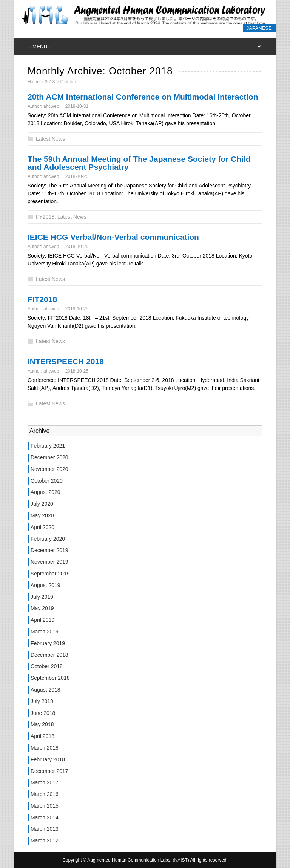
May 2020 (42, 515)
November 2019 (49, 562)
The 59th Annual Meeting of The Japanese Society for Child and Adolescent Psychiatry (139, 163)
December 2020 (49, 457)
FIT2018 (42, 299)
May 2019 (42, 608)
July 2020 (42, 504)
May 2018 (42, 724)
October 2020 (47, 481)
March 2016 (45, 794)
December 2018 (49, 655)
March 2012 (45, 840)
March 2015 (45, 806)
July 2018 (42, 701)
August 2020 (46, 492)
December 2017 (49, 771)
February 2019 (48, 643)
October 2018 (47, 666)
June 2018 (43, 713)
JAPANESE (259, 28)
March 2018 (45, 748)
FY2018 (45, 217)
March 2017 (45, 782)
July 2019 (42, 597)
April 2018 (42, 736)
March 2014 (45, 817)
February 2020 (48, 539)
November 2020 (49, 469)
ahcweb (51, 106)
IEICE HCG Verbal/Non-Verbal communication (113, 237)
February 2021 (48, 446)
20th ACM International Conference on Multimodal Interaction (143, 97)
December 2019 (49, 550)
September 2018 (50, 678)
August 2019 (46, 585)
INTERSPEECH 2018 (66, 361)
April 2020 (42, 527)
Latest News (50, 139)
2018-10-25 (77, 176)
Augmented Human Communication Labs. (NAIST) (145, 15)
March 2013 (45, 829)
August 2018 (46, 690)
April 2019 (42, 620)
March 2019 (45, 632)
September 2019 (50, 574)
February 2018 (48, 759)
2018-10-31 (77, 106)
